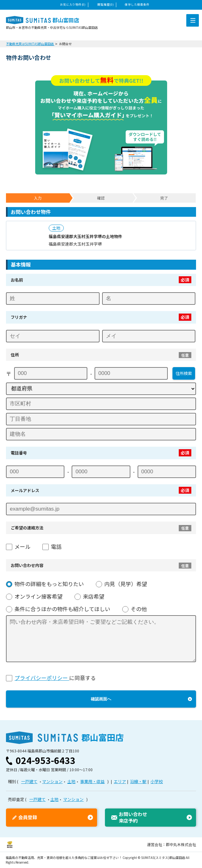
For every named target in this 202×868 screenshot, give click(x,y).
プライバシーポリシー (42, 678)
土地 (71, 781)
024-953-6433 (46, 760)
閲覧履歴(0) (106, 5)
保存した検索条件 (137, 5)
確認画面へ (101, 699)
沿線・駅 (138, 781)
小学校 (157, 781)
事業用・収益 (92, 781)
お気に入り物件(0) (73, 5)
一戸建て (29, 781)
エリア (120, 781)
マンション (52, 781)
